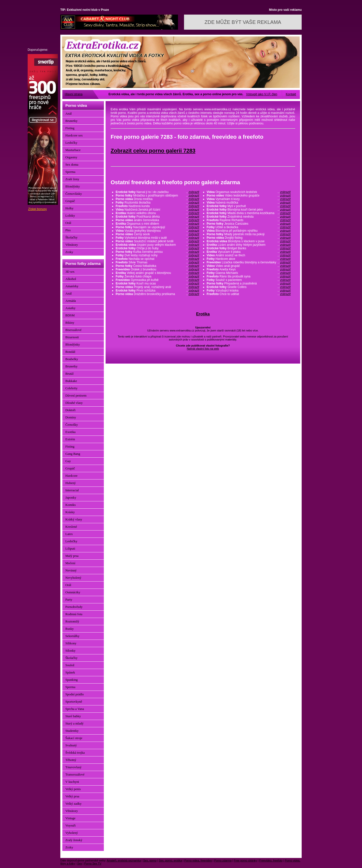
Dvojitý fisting (249, 238)
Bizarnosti (72, 337)
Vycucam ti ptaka (249, 252)
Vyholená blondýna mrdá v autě (157, 238)
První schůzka (157, 291)
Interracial (72, 490)
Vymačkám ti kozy (249, 199)
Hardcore (71, 476)
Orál (68, 223)
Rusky (70, 629)
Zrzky (69, 252)
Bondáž (70, 352)
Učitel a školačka (249, 227)
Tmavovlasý (73, 767)
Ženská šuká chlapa (157, 276)
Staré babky (73, 716)
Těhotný (71, 760)
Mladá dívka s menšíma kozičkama (249, 213)
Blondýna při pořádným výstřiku (249, 231)
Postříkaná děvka (157, 217)
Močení (70, 563)
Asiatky (70, 308)
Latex (69, 534)
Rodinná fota (74, 614)
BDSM (70, 315)
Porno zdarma (223, 860)
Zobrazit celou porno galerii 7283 (153, 151)
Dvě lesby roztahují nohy (157, 255)
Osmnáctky (73, 592)
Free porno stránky (245, 860)
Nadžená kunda (157, 206)
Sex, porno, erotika (170, 860)
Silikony (71, 643)
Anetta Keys (249, 269)
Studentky (72, 731)
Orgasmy (71, 157)
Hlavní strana (74, 94)
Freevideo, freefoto (271, 860)
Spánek (70, 672)
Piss (68, 230)
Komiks (71, 505)
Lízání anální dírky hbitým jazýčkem (249, 245)
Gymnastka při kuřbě (157, 280)
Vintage (70, 818)
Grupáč (70, 201)
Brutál (70, 374)
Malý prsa (72, 556)
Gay (68, 461)
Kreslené (71, 527)
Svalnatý (71, 745)
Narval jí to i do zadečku (157, 192)
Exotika (70, 432)
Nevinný (71, 570)
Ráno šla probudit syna (249, 276)
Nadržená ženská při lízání (157, 210)
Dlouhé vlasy (74, 403)
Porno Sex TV (93, 863)
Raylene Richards (249, 220)
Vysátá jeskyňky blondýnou (157, 231)
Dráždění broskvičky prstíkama (157, 294)
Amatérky (72, 286)
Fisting (70, 128)
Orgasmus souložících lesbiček (249, 192)
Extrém (70, 439)
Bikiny (70, 323)
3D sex (70, 272)
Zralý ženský (74, 840)
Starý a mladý (74, 723)
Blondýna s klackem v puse (249, 241)
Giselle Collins (249, 287)
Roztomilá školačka (157, 203)
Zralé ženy (72, 179)
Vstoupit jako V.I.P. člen (262, 94)
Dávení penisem (76, 395)
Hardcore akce (249, 259)
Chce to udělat (249, 294)
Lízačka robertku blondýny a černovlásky (249, 262)
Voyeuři (71, 825)
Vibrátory (72, 245)
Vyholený (72, 833)
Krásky (70, 512)
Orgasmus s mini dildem (157, 224)
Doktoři (70, 410)
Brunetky (71, 121)
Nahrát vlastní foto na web (203, 349)
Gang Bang (73, 454)
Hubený (71, 483)
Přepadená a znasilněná (249, 283)
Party (69, 599)
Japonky (71, 497)
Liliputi (70, 548)
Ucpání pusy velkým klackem (157, 245)
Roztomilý (72, 621)
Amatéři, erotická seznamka (124, 860)
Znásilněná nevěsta (249, 217)
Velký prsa (72, 796)
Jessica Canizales (249, 224)
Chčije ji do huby (157, 248)
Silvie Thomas (157, 262)
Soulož (70, 665)
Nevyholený (73, 578)
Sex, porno (150, 860)
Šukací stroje (74, 738)
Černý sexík (157, 234)
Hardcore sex (74, 135)
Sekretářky (72, 636)
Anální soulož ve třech (249, 255)
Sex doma (72, 164)
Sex (80, 863)
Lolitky (70, 215)
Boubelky (72, 359)
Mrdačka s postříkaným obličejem (157, 196)
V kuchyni (72, 782)
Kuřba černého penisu (157, 252)
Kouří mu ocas (157, 283)
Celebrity (71, 388)
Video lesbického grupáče (249, 196)
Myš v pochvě (249, 206)
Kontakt (291, 94)
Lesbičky (71, 143)
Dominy (71, 417)
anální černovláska (157, 220)
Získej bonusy (37, 209)
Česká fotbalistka (157, 266)
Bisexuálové (73, 330)
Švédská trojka (75, 753)
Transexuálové (75, 774)
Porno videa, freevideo (198, 860)
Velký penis (73, 789)
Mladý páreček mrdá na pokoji (249, 234)
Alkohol (71, 279)
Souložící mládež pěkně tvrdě (157, 241)
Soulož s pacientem (249, 280)
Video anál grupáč (249, 266)
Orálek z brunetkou (157, 269)
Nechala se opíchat (157, 259)
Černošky (72, 425)
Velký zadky (74, 804)
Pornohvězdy (74, 607)
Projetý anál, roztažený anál (157, 287)
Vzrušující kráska (249, 291)
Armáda (71, 301)
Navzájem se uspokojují (157, 227)
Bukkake (71, 381)
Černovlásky (74, 194)
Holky (70, 208)
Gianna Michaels (249, 273)
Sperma (70, 172)
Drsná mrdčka (157, 199)
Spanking (72, 680)
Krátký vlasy (74, 519)
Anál (69, 113)
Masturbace (73, 150)
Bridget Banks (249, 248)
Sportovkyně (74, 702)
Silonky (70, 650)
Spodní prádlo (75, 694)
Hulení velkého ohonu (157, 213)
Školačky (71, 237)
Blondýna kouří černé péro (249, 210)
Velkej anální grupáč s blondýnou (157, 273)
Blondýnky (73, 186)
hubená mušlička (249, 203)
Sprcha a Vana (75, 709)
